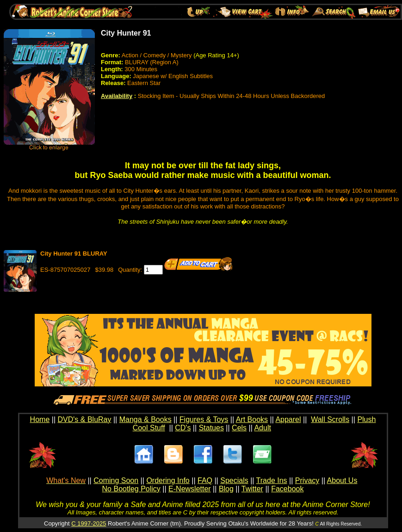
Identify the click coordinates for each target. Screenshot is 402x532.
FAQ (205, 480)
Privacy (307, 480)
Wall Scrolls (330, 419)
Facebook (287, 489)
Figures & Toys (204, 419)
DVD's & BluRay (85, 419)
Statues (211, 428)
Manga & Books (145, 419)
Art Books (252, 419)
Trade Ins (272, 480)
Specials (234, 480)
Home (40, 419)
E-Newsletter (190, 489)
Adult (262, 428)
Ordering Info (168, 480)
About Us (342, 480)
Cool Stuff (149, 428)
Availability (117, 96)
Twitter (252, 489)
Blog (226, 489)
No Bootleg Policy (131, 489)
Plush (366, 419)
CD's (183, 428)
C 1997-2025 (89, 523)
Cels (239, 428)
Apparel (288, 419)
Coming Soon (116, 480)
